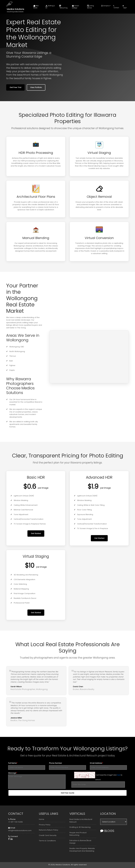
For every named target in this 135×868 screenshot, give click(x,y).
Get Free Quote (67, 793)
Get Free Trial (15, 87)
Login (125, 7)
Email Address (96, 763)
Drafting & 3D (50, 7)
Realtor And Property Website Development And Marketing (82, 850)
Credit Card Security (48, 835)
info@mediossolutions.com (20, 830)
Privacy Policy (45, 825)
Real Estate (36, 7)
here (119, 775)
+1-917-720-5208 (15, 822)
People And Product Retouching (78, 834)
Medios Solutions (15, 9)
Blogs (107, 831)
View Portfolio (36, 87)
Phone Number (56, 763)
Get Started (36, 533)
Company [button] (105, 6)
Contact (116, 7)
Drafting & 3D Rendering (80, 827)
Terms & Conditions (47, 841)
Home (42, 819)
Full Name (13, 763)
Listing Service (91, 7)
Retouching (63, 7)
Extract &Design (75, 7)
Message (13, 773)
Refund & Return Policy (49, 830)
